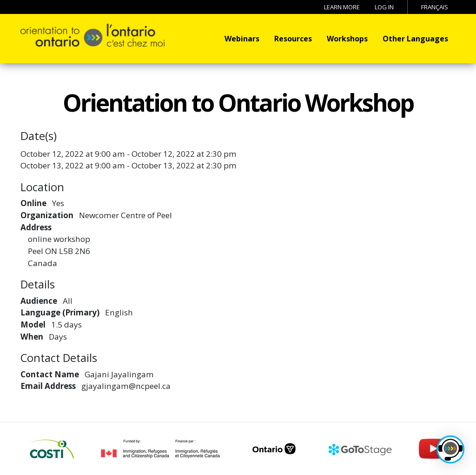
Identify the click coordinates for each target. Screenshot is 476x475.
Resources (293, 39)
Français (435, 7)
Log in (384, 7)
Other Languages (415, 39)
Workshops (347, 39)
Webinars (242, 39)
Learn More (342, 7)
